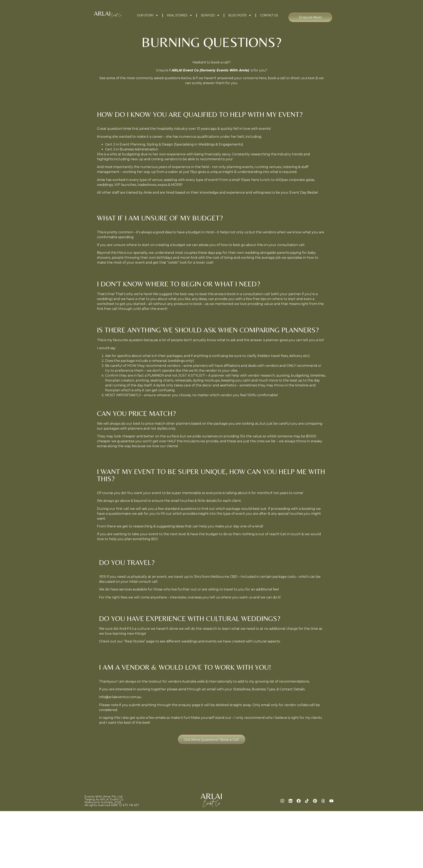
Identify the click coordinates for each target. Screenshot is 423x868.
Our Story (148, 16)
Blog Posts (240, 16)
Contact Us (269, 16)
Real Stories (180, 16)
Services (210, 16)
